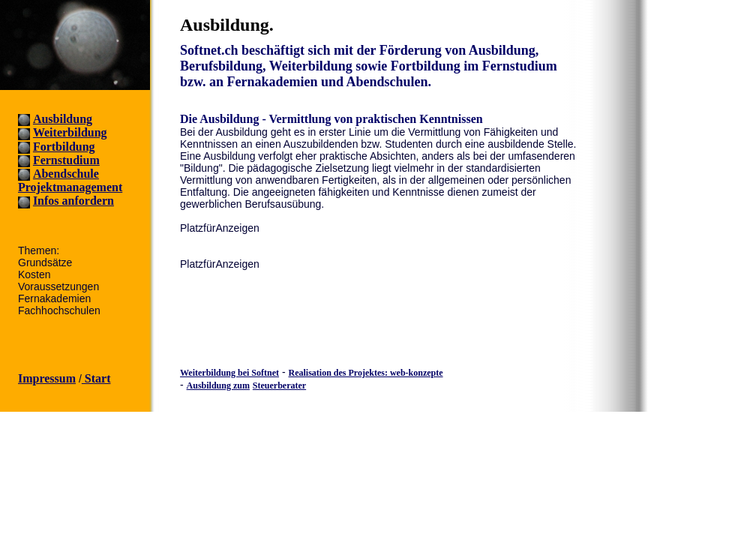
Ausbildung (63, 119)
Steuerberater (279, 385)
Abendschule (66, 174)
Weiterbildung (70, 132)
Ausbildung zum (218, 385)
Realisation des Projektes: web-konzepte (365, 373)
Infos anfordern (73, 201)
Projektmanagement (70, 187)
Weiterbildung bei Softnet (229, 373)
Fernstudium (66, 160)
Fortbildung (64, 147)
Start (96, 378)
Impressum (47, 378)
